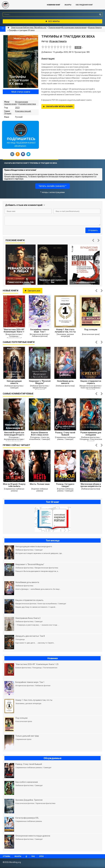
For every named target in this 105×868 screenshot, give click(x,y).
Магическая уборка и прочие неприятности (91, 485)
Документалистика (27, 104)
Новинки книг (54, 5)
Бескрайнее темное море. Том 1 (40, 331)
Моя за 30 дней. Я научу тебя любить (14, 485)
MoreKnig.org (21, 5)
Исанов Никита (95, 28)
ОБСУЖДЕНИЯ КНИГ (84, 5)
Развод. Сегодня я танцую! (65, 485)
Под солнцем (91, 330)
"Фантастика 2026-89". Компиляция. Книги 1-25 (14, 331)
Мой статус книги (21, 92)
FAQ (33, 856)
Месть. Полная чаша (40, 484)
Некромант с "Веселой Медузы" (40, 382)
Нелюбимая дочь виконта (65, 382)
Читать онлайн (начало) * (53, 186)
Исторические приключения (16, 103)
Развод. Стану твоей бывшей (65, 434)
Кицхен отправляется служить (91, 382)
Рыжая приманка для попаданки (91, 434)
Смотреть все (33, 291)
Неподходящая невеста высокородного (14, 382)
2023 (17, 108)
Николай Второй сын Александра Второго (14, 434)
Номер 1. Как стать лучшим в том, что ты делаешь (65, 331)
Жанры (68, 5)
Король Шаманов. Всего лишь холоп (40, 434)
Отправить (93, 230)
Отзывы (6, 856)
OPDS (41, 856)
